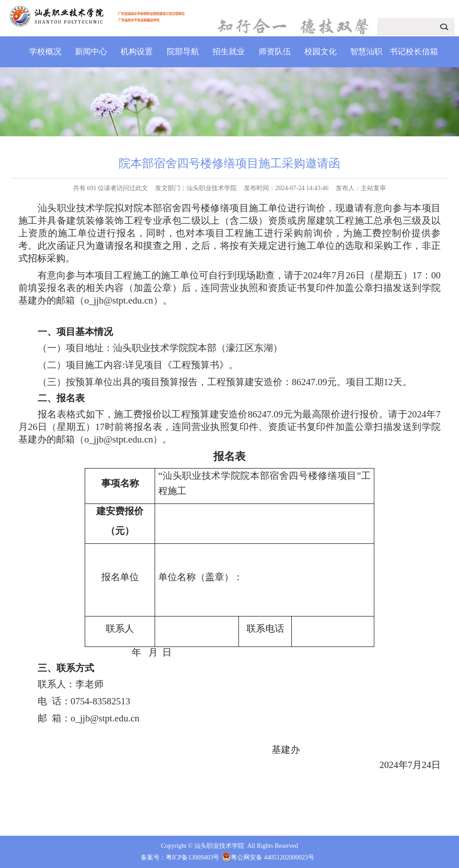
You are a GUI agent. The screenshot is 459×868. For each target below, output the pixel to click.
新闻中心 (91, 52)
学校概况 (45, 52)
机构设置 (137, 52)
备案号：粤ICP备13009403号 (180, 857)
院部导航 (183, 52)
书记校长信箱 (414, 52)
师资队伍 (275, 52)
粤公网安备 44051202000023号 (273, 857)
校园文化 (320, 52)
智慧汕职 (366, 52)
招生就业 (229, 52)
